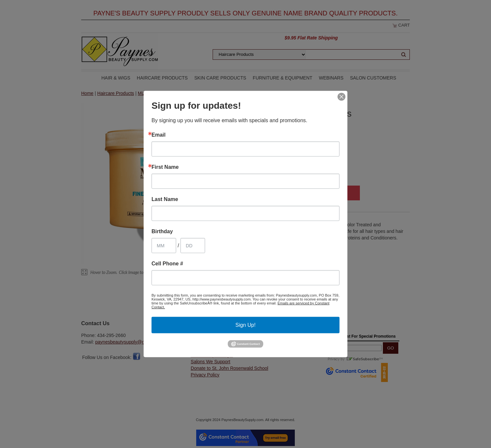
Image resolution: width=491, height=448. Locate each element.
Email (159, 135)
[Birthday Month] (164, 246)
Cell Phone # (167, 264)
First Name (165, 167)
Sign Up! (245, 325)
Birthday (162, 232)
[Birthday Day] (193, 246)
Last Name (165, 199)
